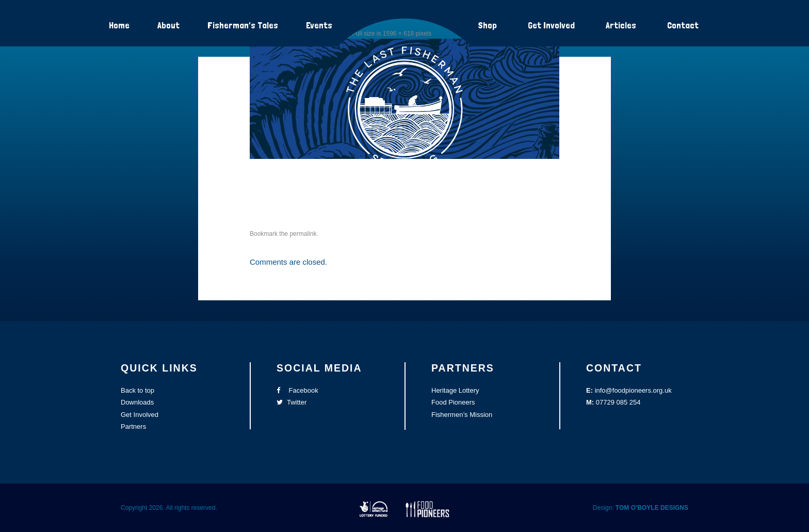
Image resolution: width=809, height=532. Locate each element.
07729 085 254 (618, 402)
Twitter (292, 402)
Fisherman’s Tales (243, 25)
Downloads (137, 402)
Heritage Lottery (455, 390)
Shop (487, 25)
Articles (621, 25)
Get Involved (551, 25)
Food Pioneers (453, 402)
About (168, 25)
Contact (683, 25)
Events (319, 25)
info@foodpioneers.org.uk (633, 390)
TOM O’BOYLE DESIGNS (652, 508)
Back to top (137, 390)
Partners (133, 426)
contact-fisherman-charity (330, 194)
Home (119, 25)
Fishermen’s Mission (462, 415)
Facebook (297, 390)
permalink (303, 234)
